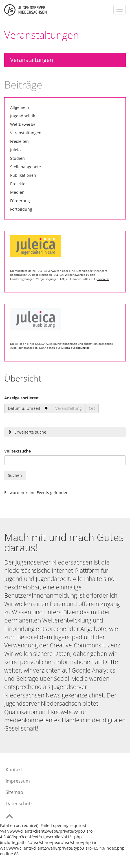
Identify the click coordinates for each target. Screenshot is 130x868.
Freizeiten (19, 141)
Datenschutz (19, 804)
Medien (17, 192)
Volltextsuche (17, 451)
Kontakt (14, 770)
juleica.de (103, 279)
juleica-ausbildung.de (75, 348)
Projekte (18, 184)
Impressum (18, 781)
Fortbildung (21, 209)
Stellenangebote (26, 167)
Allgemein (20, 107)
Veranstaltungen (32, 60)
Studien (17, 158)
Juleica (16, 150)
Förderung (20, 201)
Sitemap (14, 792)
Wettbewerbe (23, 124)
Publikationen (23, 175)
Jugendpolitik (23, 116)
